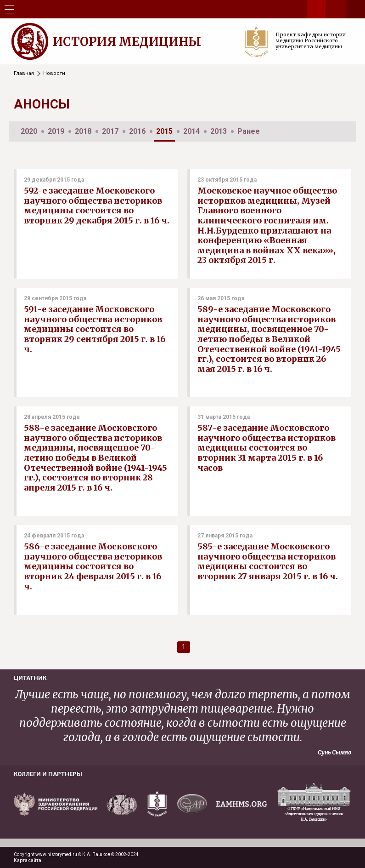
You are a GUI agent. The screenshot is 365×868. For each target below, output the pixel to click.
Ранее (249, 131)
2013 (219, 131)
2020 (29, 131)
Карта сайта (28, 860)
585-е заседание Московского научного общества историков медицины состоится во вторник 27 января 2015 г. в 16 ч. (268, 561)
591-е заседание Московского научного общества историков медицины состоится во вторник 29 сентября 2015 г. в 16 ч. (95, 329)
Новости (54, 73)
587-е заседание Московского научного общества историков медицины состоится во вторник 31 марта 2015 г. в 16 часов (267, 448)
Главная (24, 73)
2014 (191, 131)
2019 (56, 131)
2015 (164, 131)
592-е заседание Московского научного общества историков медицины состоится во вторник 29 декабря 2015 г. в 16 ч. (97, 206)
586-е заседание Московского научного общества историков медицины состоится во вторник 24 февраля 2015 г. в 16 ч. (93, 566)
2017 (110, 131)
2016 (137, 131)
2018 (83, 131)
